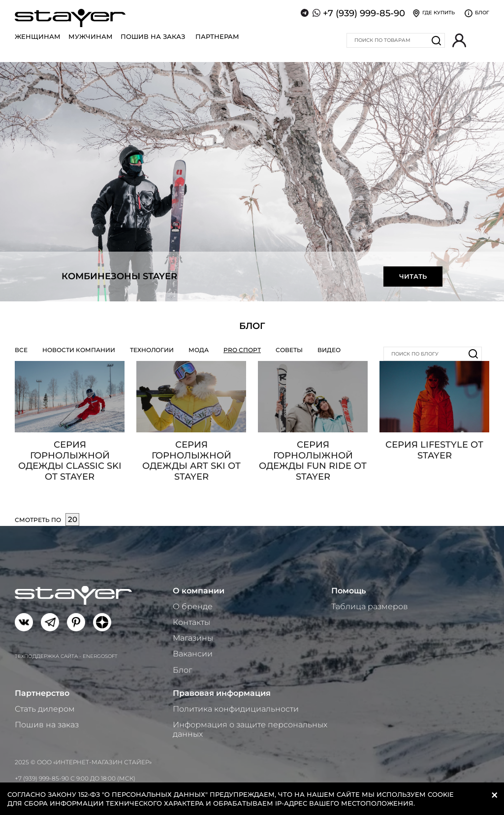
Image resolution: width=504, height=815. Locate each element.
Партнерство (42, 693)
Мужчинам (91, 36)
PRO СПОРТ (242, 350)
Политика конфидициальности (236, 709)
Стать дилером (45, 709)
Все (21, 350)
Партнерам (217, 36)
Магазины (193, 638)
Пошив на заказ (153, 36)
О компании (199, 591)
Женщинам (38, 36)
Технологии (152, 350)
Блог (182, 670)
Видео (329, 350)
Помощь (348, 591)
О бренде (193, 606)
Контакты (191, 622)
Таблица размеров (370, 606)
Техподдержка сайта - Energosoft (66, 656)
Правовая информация (222, 693)
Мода (199, 350)
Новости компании (79, 350)
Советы (289, 350)
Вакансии (193, 654)
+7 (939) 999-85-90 (364, 13)
